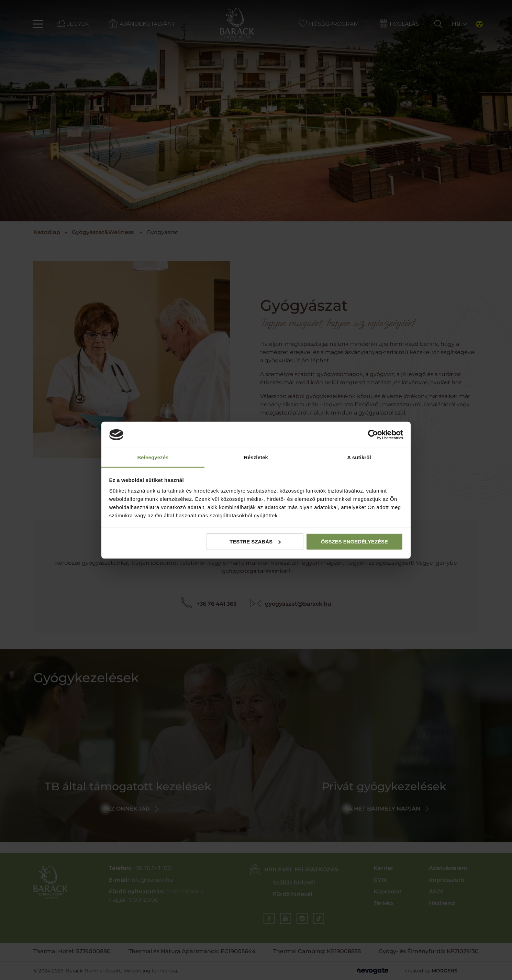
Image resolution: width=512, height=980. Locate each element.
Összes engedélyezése (354, 542)
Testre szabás (255, 542)
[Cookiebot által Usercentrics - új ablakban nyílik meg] (373, 435)
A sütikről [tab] (359, 457)
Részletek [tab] (256, 457)
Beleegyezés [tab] (153, 457)
